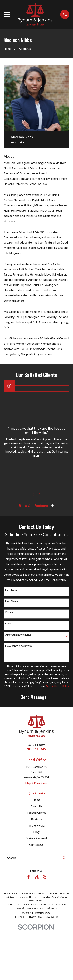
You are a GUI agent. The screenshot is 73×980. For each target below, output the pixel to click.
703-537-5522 (36, 749)
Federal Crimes (36, 813)
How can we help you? (19, 646)
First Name (12, 590)
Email (8, 624)
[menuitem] (19, 917)
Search (12, 858)
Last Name (12, 601)
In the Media (36, 825)
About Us (36, 806)
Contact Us (36, 845)
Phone (9, 612)
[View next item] (40, 494)
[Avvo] (36, 877)
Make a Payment (36, 838)
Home (36, 800)
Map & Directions (36, 783)
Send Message (34, 697)
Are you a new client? (18, 635)
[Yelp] (44, 877)
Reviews (36, 819)
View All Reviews (33, 505)
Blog (36, 832)
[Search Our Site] (64, 858)
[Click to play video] (9, 386)
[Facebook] (29, 877)
